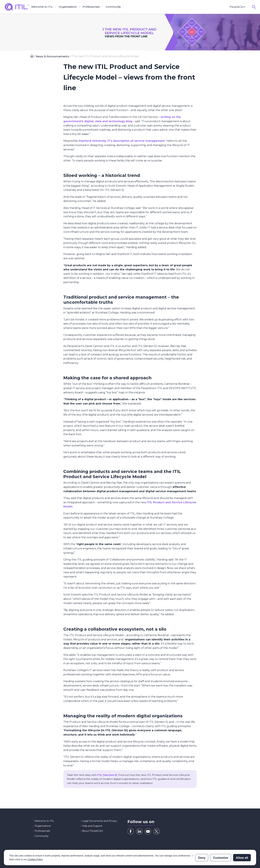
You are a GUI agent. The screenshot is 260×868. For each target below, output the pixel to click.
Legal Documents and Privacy (99, 821)
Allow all (242, 843)
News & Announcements (53, 56)
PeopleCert (237, 7)
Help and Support (92, 826)
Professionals (42, 831)
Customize (221, 843)
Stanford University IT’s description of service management (122, 141)
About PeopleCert (92, 831)
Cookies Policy (35, 845)
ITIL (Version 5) (107, 775)
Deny (202, 843)
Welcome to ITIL (44, 821)
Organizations (43, 826)
